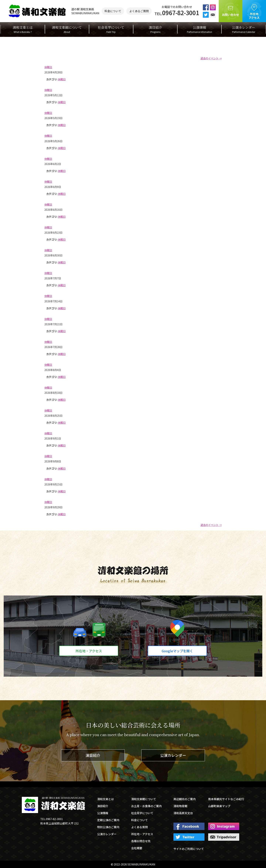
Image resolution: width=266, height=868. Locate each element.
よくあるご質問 (139, 11)
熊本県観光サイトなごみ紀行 (226, 799)
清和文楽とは (23, 29)
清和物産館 (180, 806)
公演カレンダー (244, 29)
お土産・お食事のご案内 (146, 806)
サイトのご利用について (189, 849)
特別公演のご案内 (108, 827)
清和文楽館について (67, 29)
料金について (113, 11)
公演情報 (199, 29)
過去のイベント (211, 58)
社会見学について (111, 29)
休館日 (62, 79)
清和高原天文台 (183, 813)
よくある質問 (139, 827)
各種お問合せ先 (141, 841)
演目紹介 (155, 29)
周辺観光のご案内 (185, 799)
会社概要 (137, 848)
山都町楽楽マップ (219, 806)
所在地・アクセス (89, 651)
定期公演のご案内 (108, 820)
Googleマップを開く (177, 651)
